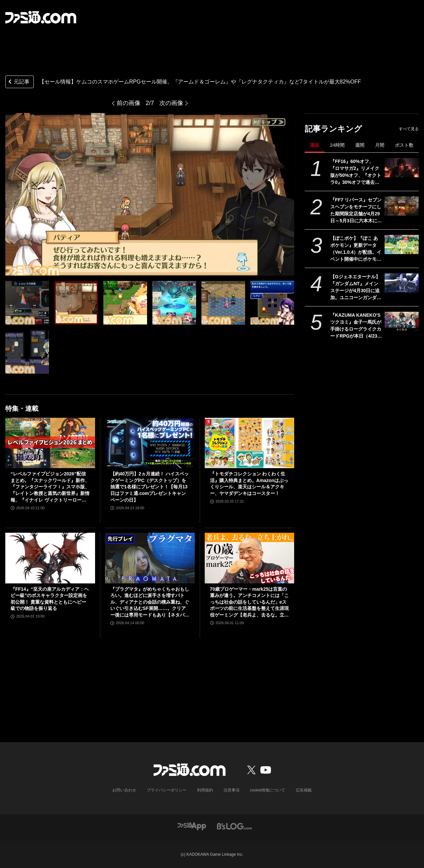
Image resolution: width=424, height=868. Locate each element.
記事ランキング (333, 129)
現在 (315, 145)
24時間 (337, 145)
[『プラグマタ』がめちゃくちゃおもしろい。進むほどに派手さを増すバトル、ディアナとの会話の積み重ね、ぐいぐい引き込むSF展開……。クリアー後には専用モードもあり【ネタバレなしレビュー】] (150, 558)
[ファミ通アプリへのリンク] (192, 826)
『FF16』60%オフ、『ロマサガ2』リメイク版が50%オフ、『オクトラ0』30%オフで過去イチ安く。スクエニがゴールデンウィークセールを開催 (356, 172)
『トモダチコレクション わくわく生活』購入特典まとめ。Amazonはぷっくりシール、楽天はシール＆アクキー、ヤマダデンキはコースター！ (249, 484)
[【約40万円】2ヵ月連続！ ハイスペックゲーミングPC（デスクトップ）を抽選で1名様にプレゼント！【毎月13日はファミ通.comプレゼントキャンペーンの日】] (150, 443)
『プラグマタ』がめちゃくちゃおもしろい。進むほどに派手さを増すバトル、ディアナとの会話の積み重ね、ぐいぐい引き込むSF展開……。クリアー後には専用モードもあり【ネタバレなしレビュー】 (150, 602)
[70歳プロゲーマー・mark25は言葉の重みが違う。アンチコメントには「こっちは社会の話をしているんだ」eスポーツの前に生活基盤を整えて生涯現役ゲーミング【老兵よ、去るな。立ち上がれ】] (250, 558)
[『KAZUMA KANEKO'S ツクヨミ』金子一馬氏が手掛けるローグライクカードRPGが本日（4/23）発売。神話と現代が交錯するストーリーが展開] (402, 321)
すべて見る (409, 129)
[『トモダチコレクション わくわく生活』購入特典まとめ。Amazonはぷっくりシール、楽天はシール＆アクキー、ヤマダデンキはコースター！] (250, 443)
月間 (380, 145)
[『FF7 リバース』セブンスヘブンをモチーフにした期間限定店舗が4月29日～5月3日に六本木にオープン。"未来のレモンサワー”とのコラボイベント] (402, 206)
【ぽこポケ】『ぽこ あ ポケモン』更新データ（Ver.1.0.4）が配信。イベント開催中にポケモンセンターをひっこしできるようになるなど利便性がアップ (356, 249)
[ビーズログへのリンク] (234, 826)
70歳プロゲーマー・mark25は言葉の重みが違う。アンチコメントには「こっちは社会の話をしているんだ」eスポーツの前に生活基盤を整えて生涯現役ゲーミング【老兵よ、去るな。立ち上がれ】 (249, 602)
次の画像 (171, 103)
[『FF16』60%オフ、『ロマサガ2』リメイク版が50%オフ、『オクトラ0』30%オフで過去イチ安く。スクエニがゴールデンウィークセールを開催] (402, 168)
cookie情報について (268, 790)
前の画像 (129, 103)
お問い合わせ (124, 790)
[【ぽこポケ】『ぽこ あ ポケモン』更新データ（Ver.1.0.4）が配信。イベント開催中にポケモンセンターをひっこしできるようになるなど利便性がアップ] (402, 244)
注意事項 (232, 790)
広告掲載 (304, 790)
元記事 (18, 82)
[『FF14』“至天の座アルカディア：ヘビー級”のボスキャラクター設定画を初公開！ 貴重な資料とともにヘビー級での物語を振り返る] (50, 558)
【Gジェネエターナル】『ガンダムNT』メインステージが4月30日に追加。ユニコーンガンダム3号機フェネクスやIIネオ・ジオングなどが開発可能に (356, 288)
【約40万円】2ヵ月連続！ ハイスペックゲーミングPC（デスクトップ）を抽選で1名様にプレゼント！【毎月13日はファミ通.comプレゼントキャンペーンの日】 (150, 487)
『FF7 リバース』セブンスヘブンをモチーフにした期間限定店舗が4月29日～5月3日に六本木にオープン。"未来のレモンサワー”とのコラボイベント (356, 211)
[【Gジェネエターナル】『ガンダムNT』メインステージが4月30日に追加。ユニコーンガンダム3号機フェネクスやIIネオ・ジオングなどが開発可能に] (402, 283)
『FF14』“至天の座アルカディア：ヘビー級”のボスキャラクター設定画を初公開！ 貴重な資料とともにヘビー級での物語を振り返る (50, 599)
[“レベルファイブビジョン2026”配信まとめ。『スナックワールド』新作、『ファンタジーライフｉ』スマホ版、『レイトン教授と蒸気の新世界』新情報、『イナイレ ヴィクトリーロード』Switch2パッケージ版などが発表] (50, 443)
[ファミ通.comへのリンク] (41, 17)
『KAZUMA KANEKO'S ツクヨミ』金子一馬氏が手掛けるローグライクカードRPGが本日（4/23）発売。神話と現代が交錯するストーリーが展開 (356, 326)
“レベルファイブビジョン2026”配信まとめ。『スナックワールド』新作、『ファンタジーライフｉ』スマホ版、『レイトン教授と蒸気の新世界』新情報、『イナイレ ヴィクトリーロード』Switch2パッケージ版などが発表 (50, 487)
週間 (360, 145)
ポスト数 (404, 145)
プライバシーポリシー (167, 790)
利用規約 (205, 790)
